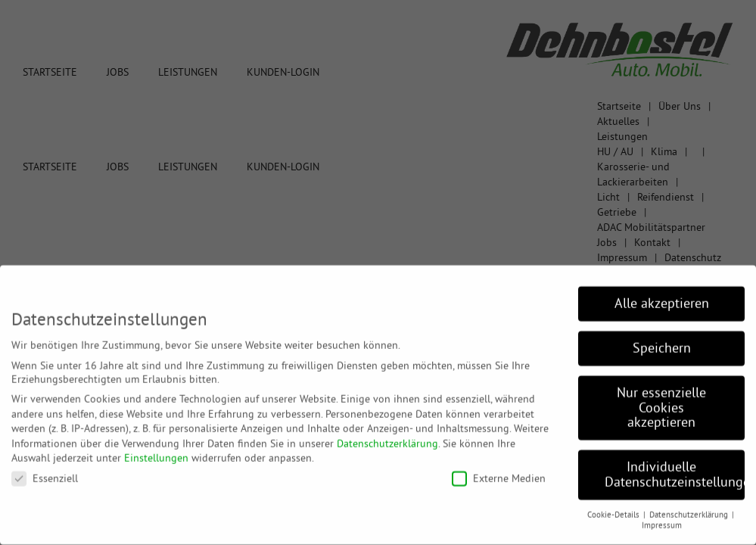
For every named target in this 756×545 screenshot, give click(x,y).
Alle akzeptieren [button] (662, 295)
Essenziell (45, 470)
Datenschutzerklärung (387, 435)
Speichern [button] (662, 340)
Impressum (662, 518)
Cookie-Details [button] (614, 507)
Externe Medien (499, 470)
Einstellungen (156, 450)
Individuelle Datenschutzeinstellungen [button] (675, 466)
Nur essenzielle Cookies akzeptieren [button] (661, 399)
